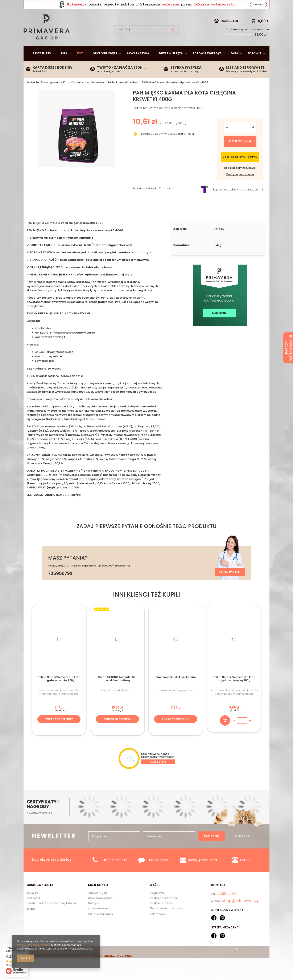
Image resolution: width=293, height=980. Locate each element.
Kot (80, 64)
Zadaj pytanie (230, 582)
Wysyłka (33, 904)
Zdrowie (254, 64)
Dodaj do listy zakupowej (240, 178)
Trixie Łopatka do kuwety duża (176, 688)
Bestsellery (42, 64)
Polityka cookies (161, 914)
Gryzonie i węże (105, 64)
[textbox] (146, 40)
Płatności (33, 909)
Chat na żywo (157, 870)
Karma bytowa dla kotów (88, 93)
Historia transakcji (101, 925)
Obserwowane (98, 919)
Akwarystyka (138, 64)
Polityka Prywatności (164, 909)
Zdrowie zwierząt (207, 64)
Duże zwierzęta (171, 64)
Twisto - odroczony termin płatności (52, 914)
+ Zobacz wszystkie (39, 823)
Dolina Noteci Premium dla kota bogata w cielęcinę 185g (234, 689)
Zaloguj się (230, 31)
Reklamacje (158, 925)
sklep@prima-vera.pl (54, 5)
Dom (234, 64)
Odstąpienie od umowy (166, 919)
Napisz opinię (158, 772)
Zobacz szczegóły (59, 730)
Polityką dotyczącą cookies (33, 945)
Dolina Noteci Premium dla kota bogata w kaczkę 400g (59, 689)
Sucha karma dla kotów (123, 93)
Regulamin (157, 904)
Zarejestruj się (98, 904)
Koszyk (93, 914)
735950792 (97, 5)
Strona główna (50, 93)
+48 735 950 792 (114, 870)
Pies (64, 64)
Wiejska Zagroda (160, 199)
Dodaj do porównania (240, 185)
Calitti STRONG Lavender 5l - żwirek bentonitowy (117, 689)
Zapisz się (212, 847)
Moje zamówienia (100, 909)
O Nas (31, 919)
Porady (246, 870)
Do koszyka (240, 152)
